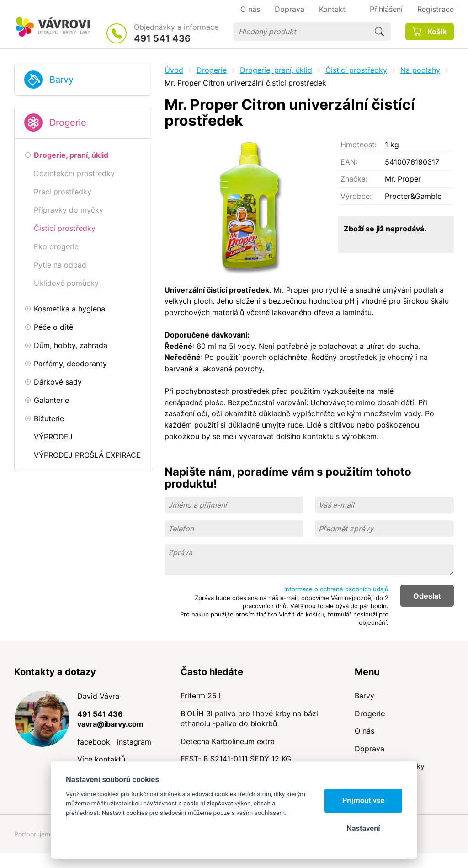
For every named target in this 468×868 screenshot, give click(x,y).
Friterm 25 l (201, 696)
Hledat (379, 32)
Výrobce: (356, 196)
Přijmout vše (364, 801)
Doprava (370, 749)
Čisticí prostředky (356, 70)
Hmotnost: (359, 145)
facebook (94, 742)
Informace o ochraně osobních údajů (336, 589)
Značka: (354, 179)
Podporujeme (34, 834)
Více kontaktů (101, 759)
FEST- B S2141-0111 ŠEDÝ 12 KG (236, 759)
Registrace (436, 9)
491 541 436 (162, 38)
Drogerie (68, 123)
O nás (364, 731)
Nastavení (363, 828)
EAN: (349, 162)
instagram (134, 742)
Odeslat (427, 596)
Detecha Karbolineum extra (228, 741)
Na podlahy (420, 70)
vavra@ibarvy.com (110, 724)
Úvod (174, 70)
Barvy (61, 80)
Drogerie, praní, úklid (276, 70)
